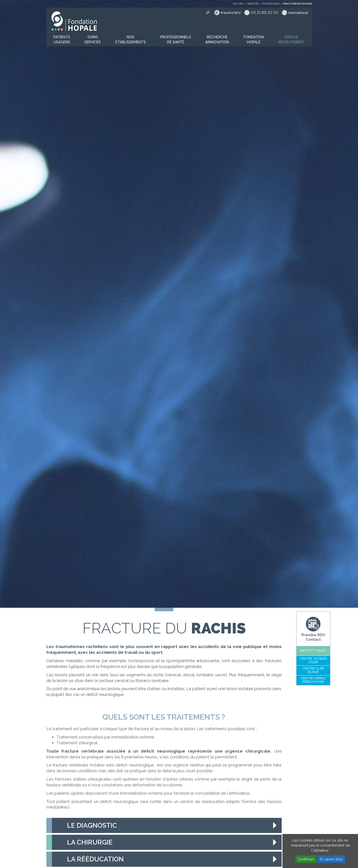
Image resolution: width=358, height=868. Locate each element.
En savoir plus (331, 859)
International (298, 13)
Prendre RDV (231, 13)
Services (253, 4)
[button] (62, 40)
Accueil (238, 4)
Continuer (306, 859)
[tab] (164, 825)
